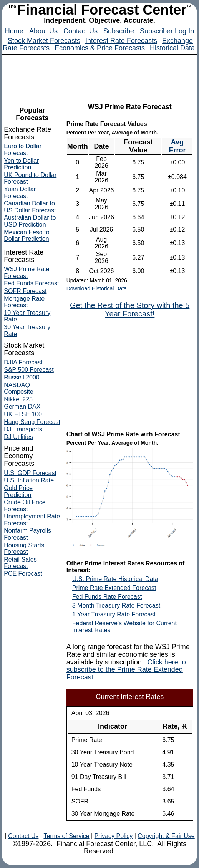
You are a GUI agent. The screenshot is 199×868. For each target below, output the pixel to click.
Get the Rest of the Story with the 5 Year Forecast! (130, 310)
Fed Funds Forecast (31, 283)
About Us (43, 31)
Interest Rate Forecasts (121, 41)
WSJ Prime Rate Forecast (27, 272)
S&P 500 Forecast (29, 370)
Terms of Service (66, 836)
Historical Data (172, 48)
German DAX (22, 407)
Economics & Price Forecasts (100, 48)
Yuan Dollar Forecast (20, 193)
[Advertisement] (130, 374)
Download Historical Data (97, 288)
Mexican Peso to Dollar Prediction (27, 236)
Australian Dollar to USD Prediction (30, 221)
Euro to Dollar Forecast (23, 150)
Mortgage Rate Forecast (24, 302)
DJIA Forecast (23, 362)
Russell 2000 (22, 377)
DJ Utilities (18, 437)
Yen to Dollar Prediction (21, 164)
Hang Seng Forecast (32, 422)
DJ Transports (23, 429)
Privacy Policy (113, 836)
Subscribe (119, 31)
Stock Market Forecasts (44, 41)
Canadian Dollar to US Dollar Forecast (30, 207)
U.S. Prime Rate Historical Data (115, 579)
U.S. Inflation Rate (29, 480)
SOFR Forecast (25, 291)
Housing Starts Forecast (24, 549)
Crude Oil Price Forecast (25, 506)
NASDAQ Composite (18, 388)
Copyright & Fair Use (166, 836)
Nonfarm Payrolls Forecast (27, 534)
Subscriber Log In (167, 31)
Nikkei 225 (18, 399)
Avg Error (177, 146)
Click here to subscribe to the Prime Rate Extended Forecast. (126, 670)
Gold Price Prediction (18, 491)
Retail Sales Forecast (20, 563)
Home (14, 31)
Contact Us (80, 31)
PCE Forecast (23, 574)
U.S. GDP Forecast (30, 473)
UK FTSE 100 (23, 414)
